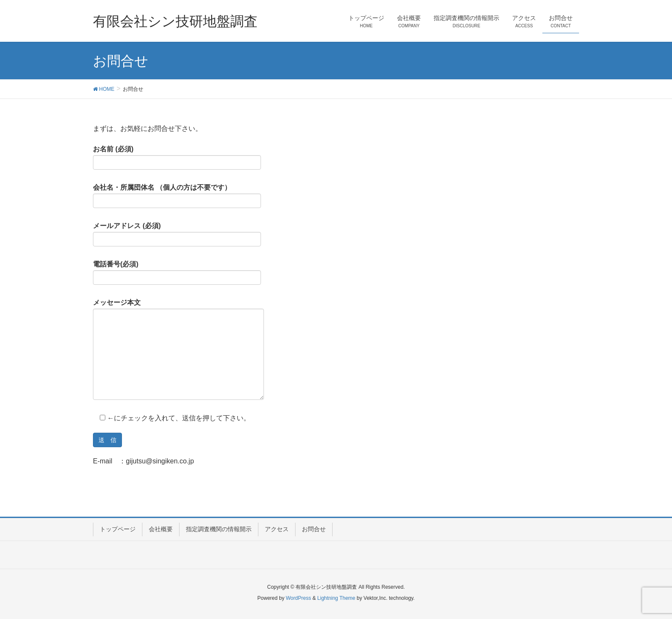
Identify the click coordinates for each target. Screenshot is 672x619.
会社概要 (161, 529)
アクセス (277, 529)
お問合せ (314, 529)
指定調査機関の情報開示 (219, 529)
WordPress (298, 598)
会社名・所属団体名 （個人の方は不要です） (177, 196)
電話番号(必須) (177, 273)
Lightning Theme (336, 598)
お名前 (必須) (177, 158)
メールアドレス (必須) (177, 234)
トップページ (118, 529)
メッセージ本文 (178, 350)
